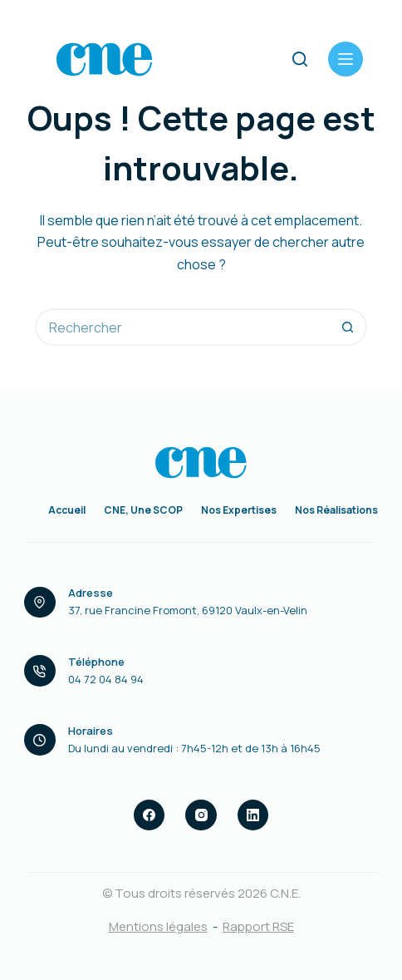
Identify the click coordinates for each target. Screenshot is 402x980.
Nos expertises (239, 510)
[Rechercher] (300, 59)
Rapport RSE (258, 926)
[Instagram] (201, 815)
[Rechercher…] (182, 327)
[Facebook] (150, 815)
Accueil (67, 510)
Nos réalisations (336, 510)
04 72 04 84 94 (106, 679)
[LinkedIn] (253, 815)
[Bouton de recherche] (348, 327)
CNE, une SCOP (143, 510)
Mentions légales (158, 926)
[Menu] (346, 59)
